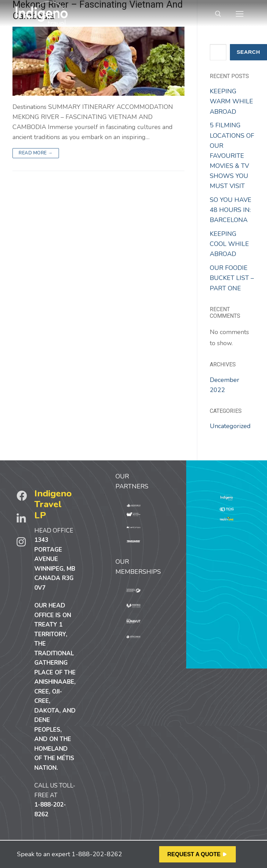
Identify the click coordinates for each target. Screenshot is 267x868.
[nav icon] (239, 14)
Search (248, 52)
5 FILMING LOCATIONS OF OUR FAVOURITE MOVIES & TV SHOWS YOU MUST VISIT (232, 156)
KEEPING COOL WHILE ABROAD (229, 244)
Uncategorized (230, 426)
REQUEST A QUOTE (194, 854)
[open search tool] (218, 14)
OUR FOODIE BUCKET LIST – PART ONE (232, 278)
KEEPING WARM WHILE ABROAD (231, 101)
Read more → (36, 153)
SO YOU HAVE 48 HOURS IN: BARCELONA (231, 210)
